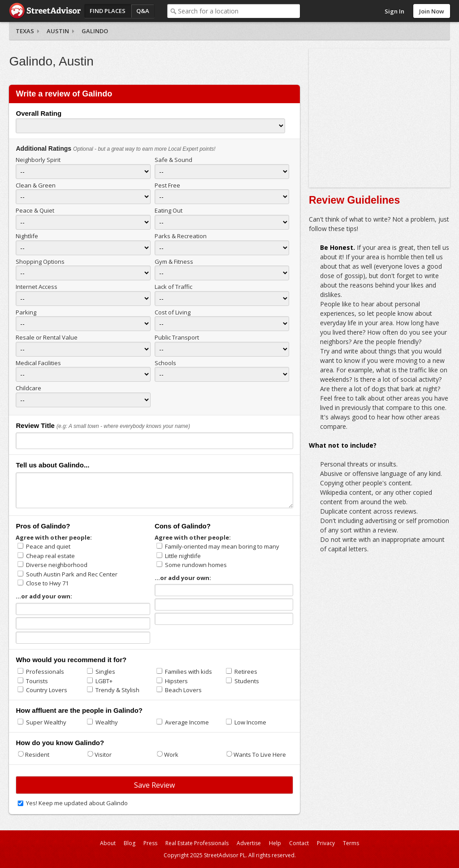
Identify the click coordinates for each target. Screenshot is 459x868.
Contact (299, 843)
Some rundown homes (196, 565)
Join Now (432, 11)
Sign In (394, 11)
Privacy (326, 843)
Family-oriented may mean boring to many (222, 546)
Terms (351, 843)
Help (275, 843)
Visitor (103, 755)
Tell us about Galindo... (52, 465)
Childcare (28, 388)
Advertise (249, 843)
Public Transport (177, 337)
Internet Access (37, 287)
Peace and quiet (48, 546)
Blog (130, 843)
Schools (165, 363)
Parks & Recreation (181, 236)
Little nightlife (183, 556)
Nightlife (27, 236)
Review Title (35, 425)
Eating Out (169, 210)
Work (171, 755)
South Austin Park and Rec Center (72, 574)
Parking (26, 312)
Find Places (108, 11)
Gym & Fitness (174, 262)
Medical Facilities (38, 363)
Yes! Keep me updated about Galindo (77, 803)
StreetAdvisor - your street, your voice (45, 11)
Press (150, 843)
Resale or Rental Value (47, 337)
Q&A (143, 11)
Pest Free (167, 185)
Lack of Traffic (173, 287)
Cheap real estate (50, 556)
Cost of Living (173, 312)
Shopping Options (40, 262)
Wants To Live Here (260, 755)
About (108, 843)
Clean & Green (36, 185)
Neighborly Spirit (38, 160)
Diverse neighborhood (57, 565)
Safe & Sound (173, 160)
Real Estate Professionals (197, 843)
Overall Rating (39, 113)
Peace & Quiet (35, 210)
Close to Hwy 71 (47, 583)
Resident (37, 755)
